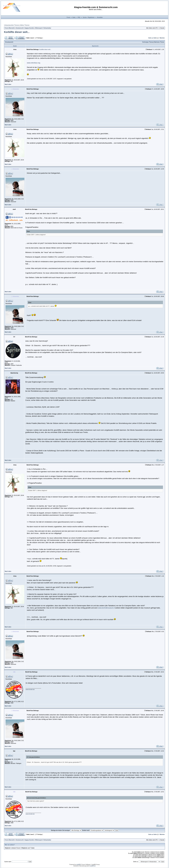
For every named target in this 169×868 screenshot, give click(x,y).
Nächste (162, 38)
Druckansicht (9, 42)
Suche (84, 17)
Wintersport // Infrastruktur (43, 28)
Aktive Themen (25, 25)
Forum (69, 17)
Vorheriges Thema (148, 42)
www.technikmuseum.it (106, 608)
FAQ (79, 17)
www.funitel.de (30, 689)
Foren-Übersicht (10, 28)
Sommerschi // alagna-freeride (25, 28)
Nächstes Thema (159, 42)
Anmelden (100, 17)
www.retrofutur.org (34, 63)
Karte (74, 17)
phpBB (78, 865)
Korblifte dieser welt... (17, 32)
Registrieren (91, 17)
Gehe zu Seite (152, 38)
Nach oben (8, 84)
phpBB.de (93, 866)
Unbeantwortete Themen (12, 25)
